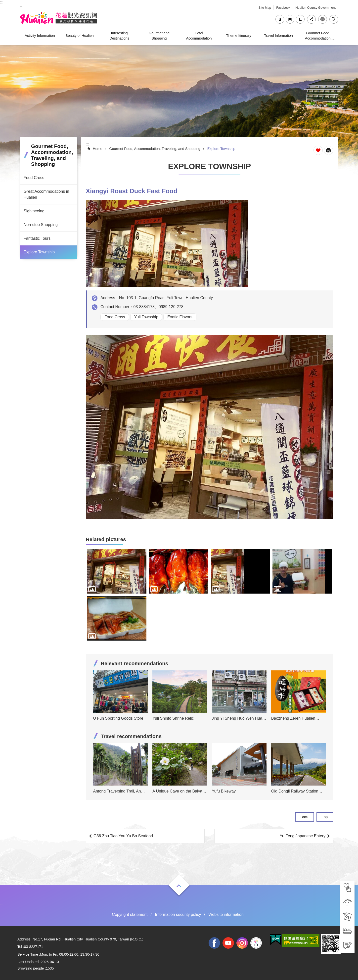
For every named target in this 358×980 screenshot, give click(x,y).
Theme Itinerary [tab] (239, 36)
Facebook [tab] (283, 8)
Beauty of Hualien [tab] (80, 36)
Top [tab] (325, 817)
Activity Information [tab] (40, 36)
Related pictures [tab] (106, 539)
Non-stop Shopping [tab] (41, 225)
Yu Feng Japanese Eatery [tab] (303, 836)
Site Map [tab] (265, 8)
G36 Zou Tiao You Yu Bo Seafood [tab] (123, 836)
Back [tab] (305, 817)
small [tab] (280, 19)
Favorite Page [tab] (318, 150)
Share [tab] (311, 19)
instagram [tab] (242, 943)
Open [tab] (179, 886)
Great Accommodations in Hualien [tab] (46, 194)
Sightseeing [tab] (34, 211)
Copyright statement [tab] (130, 914)
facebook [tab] (214, 943)
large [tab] (300, 19)
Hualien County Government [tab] (316, 8)
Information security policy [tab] (178, 914)
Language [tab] (323, 19)
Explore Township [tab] (39, 252)
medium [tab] (290, 19)
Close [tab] (334, 19)
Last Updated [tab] (28, 962)
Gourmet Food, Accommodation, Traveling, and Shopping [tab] (318, 36)
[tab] (347, 888)
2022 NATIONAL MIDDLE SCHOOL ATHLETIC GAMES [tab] (256, 943)
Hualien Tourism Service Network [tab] (58, 18)
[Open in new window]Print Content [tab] (329, 150)
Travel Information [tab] (278, 36)
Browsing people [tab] (31, 968)
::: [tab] (2, 2)
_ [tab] (21, 5)
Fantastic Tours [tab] (37, 238)
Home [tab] (97, 149)
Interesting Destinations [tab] (119, 36)
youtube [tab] (228, 943)
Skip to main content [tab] (3, 3)
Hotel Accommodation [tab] (199, 36)
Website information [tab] (226, 914)
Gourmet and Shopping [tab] (159, 36)
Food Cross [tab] (34, 178)
